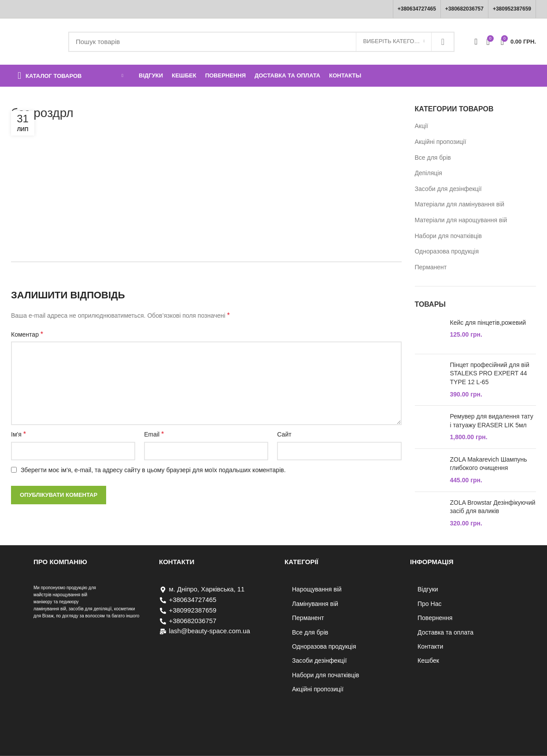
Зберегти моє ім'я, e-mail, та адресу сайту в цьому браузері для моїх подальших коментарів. (153, 470)
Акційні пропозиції (441, 142)
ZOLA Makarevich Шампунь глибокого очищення (489, 464)
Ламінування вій (315, 604)
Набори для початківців (449, 236)
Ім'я (18, 434)
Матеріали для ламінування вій (460, 204)
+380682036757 (464, 9)
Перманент (431, 267)
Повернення (435, 618)
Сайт (284, 434)
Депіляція (429, 173)
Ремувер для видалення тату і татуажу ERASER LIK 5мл (492, 421)
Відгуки (428, 589)
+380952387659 (512, 9)
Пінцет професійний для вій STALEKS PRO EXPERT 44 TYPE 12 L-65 (490, 373)
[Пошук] (261, 42)
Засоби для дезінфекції (448, 189)
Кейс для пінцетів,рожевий (488, 323)
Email (154, 434)
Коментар (27, 334)
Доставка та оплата (445, 632)
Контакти (430, 646)
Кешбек (428, 661)
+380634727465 (417, 9)
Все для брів (433, 158)
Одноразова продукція (447, 251)
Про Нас (429, 604)
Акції (421, 126)
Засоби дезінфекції (319, 661)
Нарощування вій (317, 589)
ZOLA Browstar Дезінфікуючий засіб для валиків (493, 507)
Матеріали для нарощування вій (461, 220)
